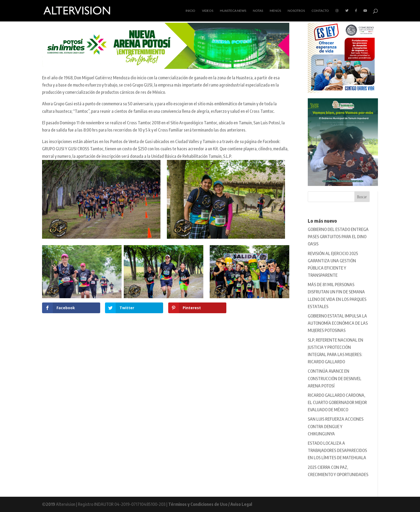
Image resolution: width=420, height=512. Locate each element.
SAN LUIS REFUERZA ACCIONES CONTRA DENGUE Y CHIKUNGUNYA (336, 426)
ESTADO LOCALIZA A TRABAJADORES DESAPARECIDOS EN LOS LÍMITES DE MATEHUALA (337, 450)
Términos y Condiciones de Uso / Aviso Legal (210, 504)
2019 (50, 504)
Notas (258, 11)
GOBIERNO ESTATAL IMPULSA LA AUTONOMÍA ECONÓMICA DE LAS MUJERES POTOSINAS (338, 323)
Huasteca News (233, 11)
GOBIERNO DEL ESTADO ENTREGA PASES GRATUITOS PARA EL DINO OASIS (338, 237)
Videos (208, 11)
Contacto (320, 11)
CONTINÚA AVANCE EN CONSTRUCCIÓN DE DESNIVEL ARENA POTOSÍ (335, 378)
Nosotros (296, 11)
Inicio (190, 11)
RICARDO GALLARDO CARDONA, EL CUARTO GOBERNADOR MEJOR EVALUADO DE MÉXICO (337, 402)
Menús (275, 11)
